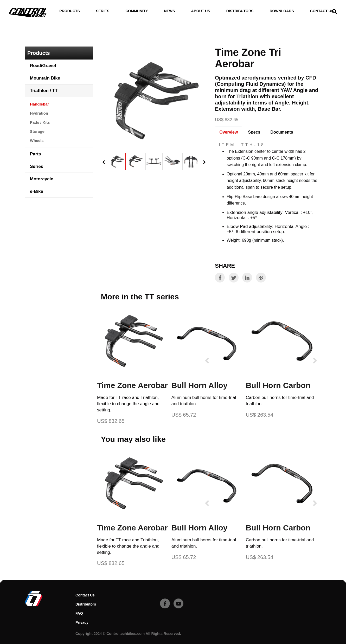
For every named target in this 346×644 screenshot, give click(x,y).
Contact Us (322, 11)
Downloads (282, 11)
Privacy (82, 622)
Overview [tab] (229, 132)
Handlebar (86, 36)
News (170, 11)
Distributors (240, 11)
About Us (201, 11)
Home (30, 36)
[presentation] (104, 162)
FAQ (79, 613)
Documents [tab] (282, 132)
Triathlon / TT (56, 36)
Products (70, 11)
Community (137, 11)
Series (103, 11)
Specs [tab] (254, 132)
